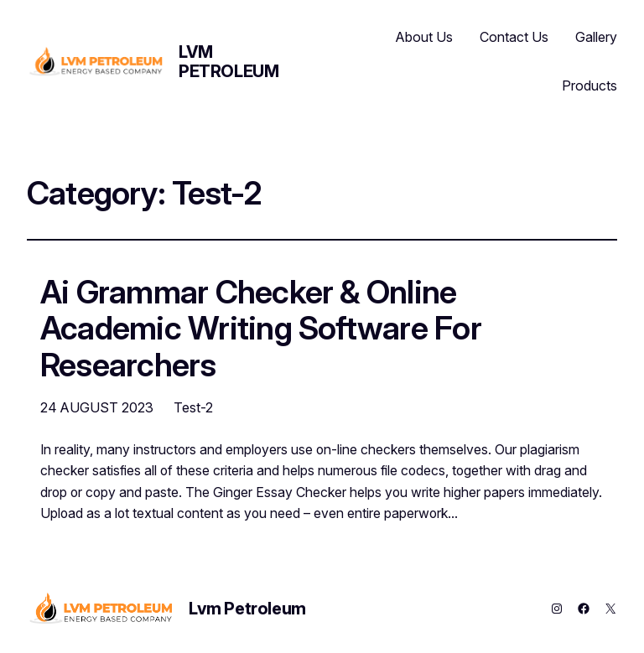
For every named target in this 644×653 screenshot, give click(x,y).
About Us (424, 37)
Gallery (596, 37)
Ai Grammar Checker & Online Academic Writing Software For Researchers (261, 329)
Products (589, 86)
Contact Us (514, 37)
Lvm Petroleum (229, 62)
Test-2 (193, 407)
